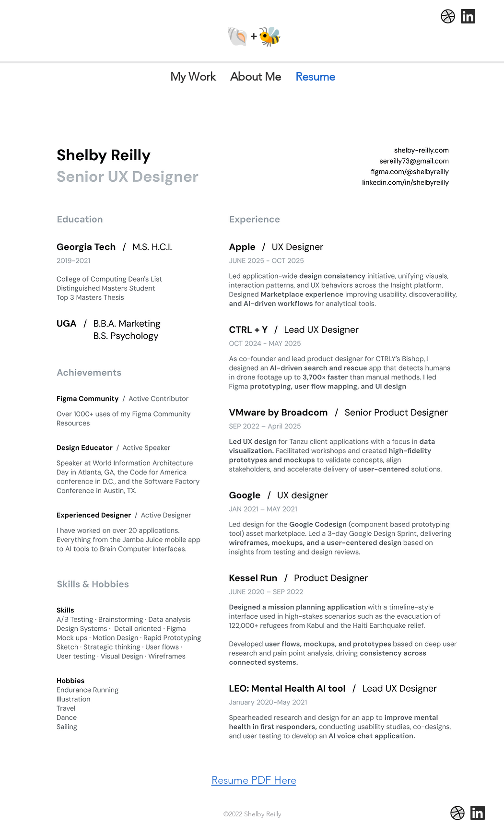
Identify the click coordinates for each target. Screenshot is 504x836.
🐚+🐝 (254, 36)
